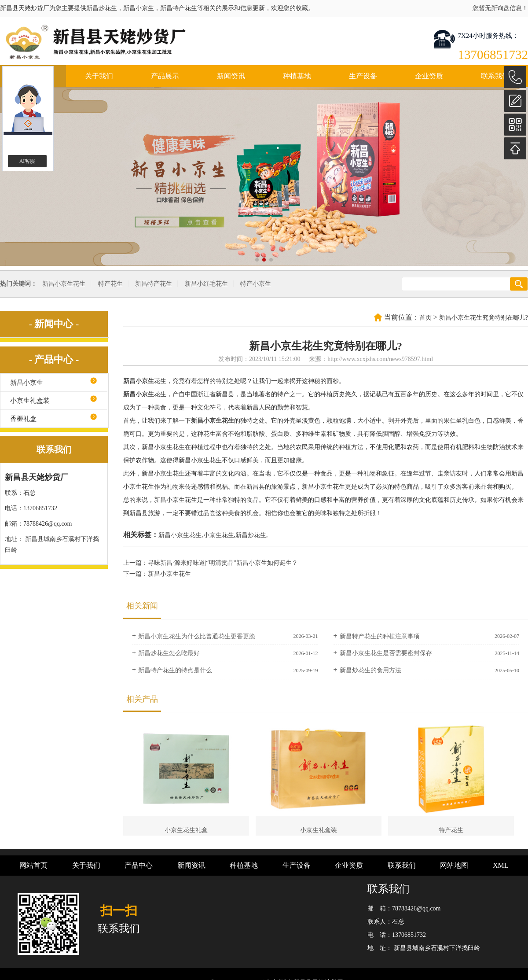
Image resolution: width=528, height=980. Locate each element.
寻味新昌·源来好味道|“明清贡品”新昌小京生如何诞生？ (223, 563)
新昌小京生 (27, 383)
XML (501, 865)
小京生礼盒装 (30, 401)
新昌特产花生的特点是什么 (175, 670)
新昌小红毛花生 (206, 284)
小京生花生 (219, 535)
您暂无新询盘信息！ (500, 8)
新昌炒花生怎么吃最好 (169, 653)
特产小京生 (256, 284)
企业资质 (429, 76)
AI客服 (27, 161)
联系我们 (495, 76)
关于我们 (99, 76)
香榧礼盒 (23, 419)
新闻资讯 (231, 76)
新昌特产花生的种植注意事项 (380, 636)
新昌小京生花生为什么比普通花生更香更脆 (197, 636)
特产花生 (110, 284)
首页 (425, 318)
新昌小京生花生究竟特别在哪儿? (484, 318)
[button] (257, 260)
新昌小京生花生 (64, 284)
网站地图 (454, 865)
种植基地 (297, 76)
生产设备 (363, 76)
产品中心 (139, 865)
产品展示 (165, 76)
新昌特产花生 (154, 284)
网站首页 (33, 865)
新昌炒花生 (102, 8)
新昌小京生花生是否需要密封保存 (386, 653)
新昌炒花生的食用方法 (370, 670)
